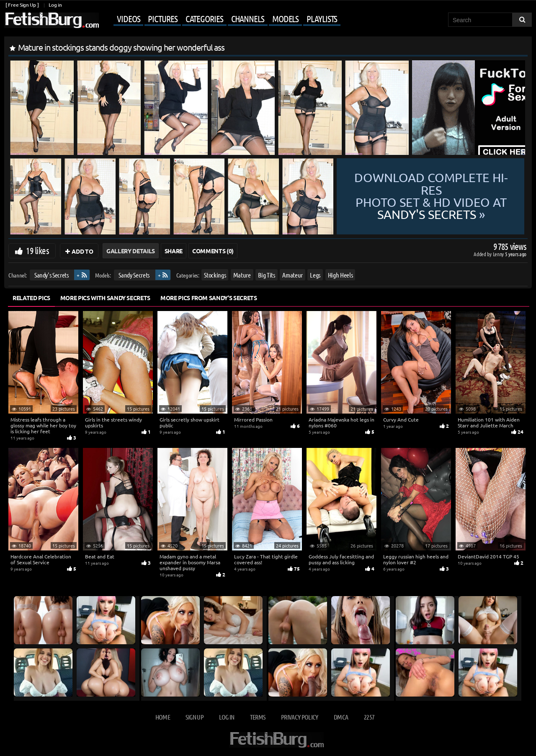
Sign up (194, 717)
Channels (248, 18)
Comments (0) (213, 251)
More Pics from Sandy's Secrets (209, 298)
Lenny (499, 254)
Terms (258, 717)
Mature (242, 275)
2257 (369, 717)
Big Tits (266, 275)
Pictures (162, 18)
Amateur (292, 275)
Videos (128, 18)
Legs (315, 275)
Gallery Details (131, 251)
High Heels (340, 275)
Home (163, 717)
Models (285, 18)
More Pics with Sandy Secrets (105, 298)
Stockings (215, 275)
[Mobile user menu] (221, 19)
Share (174, 251)
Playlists (322, 18)
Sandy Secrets (134, 275)
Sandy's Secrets (52, 275)
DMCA (341, 717)
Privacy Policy (300, 717)
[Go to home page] (52, 20)
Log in (55, 5)
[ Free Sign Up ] (22, 5)
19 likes (37, 250)
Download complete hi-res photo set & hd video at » (431, 196)
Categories (204, 18)
